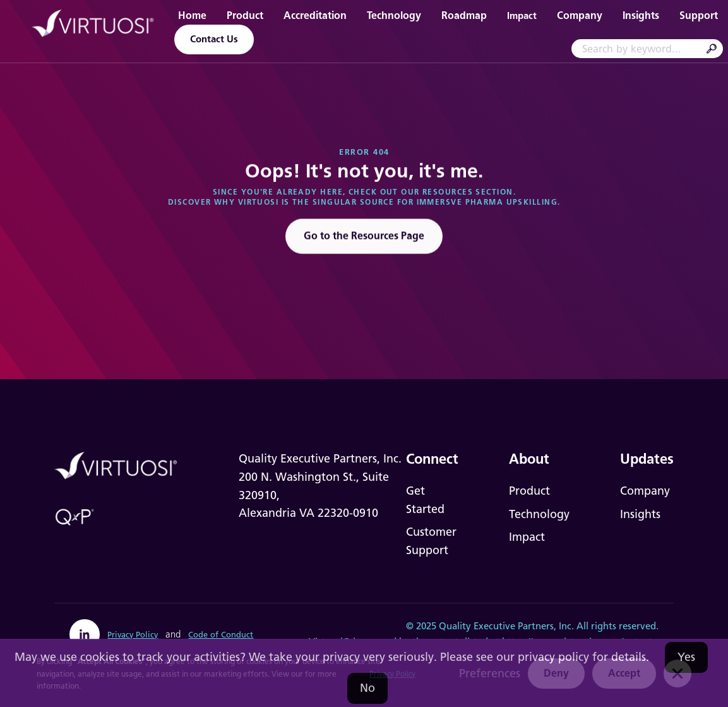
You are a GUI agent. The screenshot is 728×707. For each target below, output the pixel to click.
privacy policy (553, 657)
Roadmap (464, 15)
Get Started (425, 500)
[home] (93, 26)
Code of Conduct (221, 635)
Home (192, 15)
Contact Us (214, 39)
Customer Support (431, 541)
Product (245, 15)
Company (580, 15)
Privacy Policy (133, 635)
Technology (394, 15)
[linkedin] (85, 634)
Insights (641, 15)
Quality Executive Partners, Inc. (506, 626)
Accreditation (315, 15)
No (367, 688)
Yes (686, 657)
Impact (522, 16)
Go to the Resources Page (364, 238)
